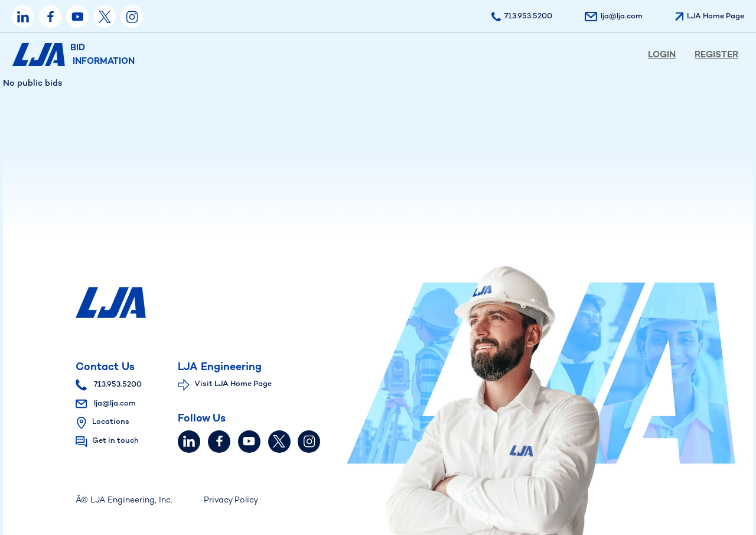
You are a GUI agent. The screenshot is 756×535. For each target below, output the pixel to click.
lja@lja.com (106, 404)
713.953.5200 (109, 385)
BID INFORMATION (73, 55)
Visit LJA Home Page (233, 384)
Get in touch (115, 441)
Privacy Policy (231, 500)
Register (716, 55)
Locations (111, 422)
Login (662, 55)
